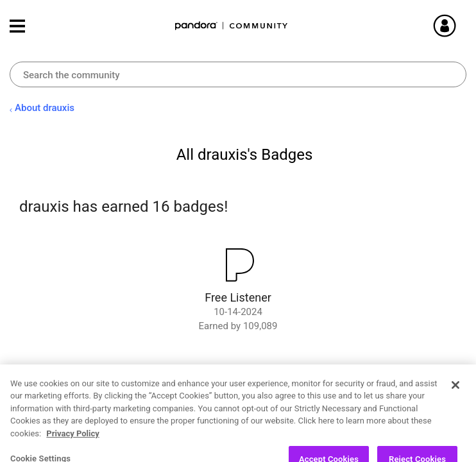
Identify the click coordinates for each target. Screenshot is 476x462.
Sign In (460, 26)
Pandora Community (232, 26)
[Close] (455, 409)
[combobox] (238, 74)
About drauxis (45, 108)
